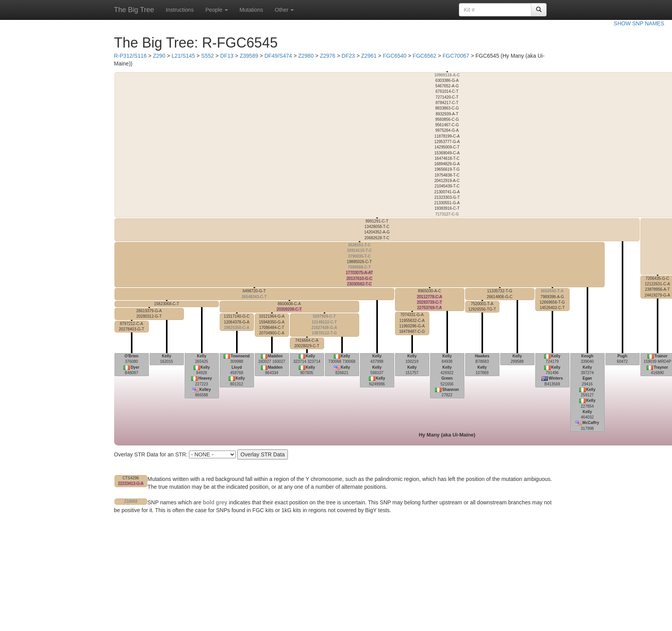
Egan (587, 378)
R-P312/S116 (131, 56)
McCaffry (591, 423)
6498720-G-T (254, 294)
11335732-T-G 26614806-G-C (499, 294)
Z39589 (249, 56)
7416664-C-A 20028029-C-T (307, 343)
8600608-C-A (289, 307)
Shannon (451, 390)
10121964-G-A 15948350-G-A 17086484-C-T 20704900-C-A (272, 325)
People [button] (216, 10)
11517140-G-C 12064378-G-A (236, 322)
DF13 (227, 56)
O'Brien (132, 356)
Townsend (240, 356)
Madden (275, 356)
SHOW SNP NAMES (639, 23)
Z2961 (369, 56)
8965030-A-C (429, 299)
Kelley (205, 390)
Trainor (661, 356)
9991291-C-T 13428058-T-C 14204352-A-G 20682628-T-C (377, 230)
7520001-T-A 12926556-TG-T (482, 307)
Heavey (205, 378)
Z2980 (306, 56)
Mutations (251, 10)
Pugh (622, 356)
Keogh (587, 356)
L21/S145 (183, 56)
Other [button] (284, 10)
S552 (207, 56)
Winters (556, 378)
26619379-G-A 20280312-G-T (149, 314)
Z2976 (328, 56)
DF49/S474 (278, 56)
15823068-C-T (166, 304)
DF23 (348, 56)
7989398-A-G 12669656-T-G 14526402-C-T (552, 299)
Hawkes (482, 356)
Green (447, 378)
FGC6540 (395, 56)
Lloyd (237, 367)
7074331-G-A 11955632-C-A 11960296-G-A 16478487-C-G (412, 323)
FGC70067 (456, 56)
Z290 (159, 56)
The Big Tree (134, 10)
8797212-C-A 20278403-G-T (131, 326)
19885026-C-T (360, 264)
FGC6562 (424, 56)
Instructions (180, 10)
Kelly (167, 356)
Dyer (135, 367)
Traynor (661, 367)
